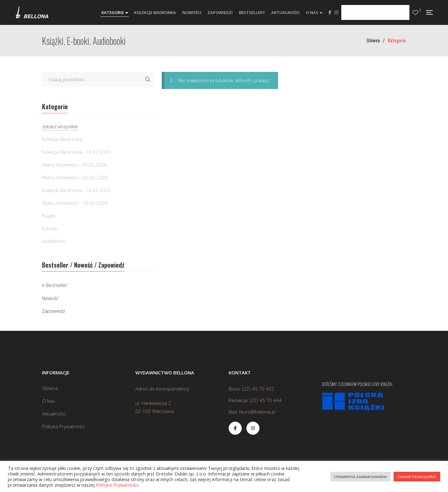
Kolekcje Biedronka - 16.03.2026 (76, 190)
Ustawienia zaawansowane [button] (360, 476)
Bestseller (57, 285)
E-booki (50, 228)
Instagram (336, 12)
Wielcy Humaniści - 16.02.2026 (74, 165)
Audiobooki (54, 241)
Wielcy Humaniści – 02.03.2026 (75, 177)
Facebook (330, 12)
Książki (49, 216)
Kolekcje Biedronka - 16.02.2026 (76, 152)
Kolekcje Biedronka (62, 139)
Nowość (50, 298)
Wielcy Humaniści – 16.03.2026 (75, 203)
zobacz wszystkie (60, 126)
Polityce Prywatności (117, 485)
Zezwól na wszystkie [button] (417, 476)
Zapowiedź (54, 311)
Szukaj (148, 79)
